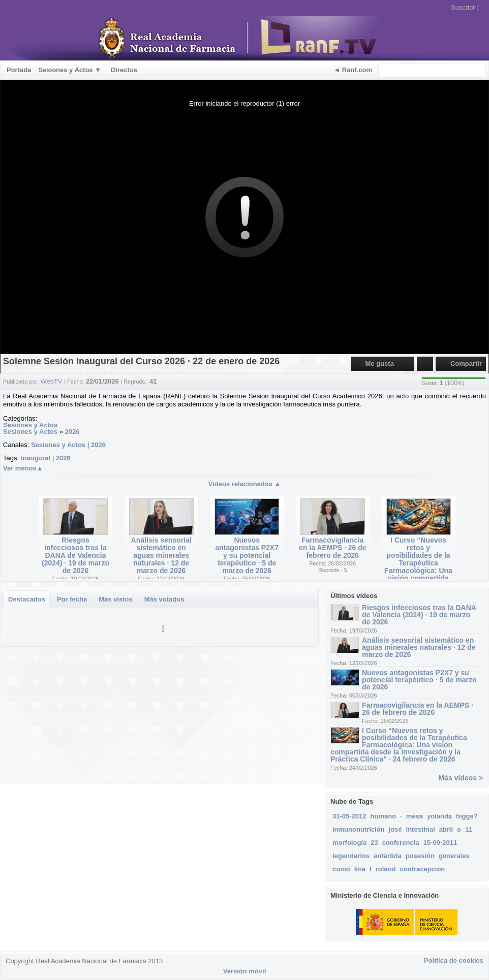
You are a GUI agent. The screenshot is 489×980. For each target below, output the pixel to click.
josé (395, 829)
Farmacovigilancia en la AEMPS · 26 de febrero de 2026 (333, 548)
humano (384, 816)
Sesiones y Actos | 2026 (68, 445)
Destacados (27, 599)
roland (386, 869)
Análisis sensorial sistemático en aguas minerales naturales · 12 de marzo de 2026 (161, 555)
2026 (72, 432)
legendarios (351, 856)
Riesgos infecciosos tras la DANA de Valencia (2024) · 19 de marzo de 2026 (75, 555)
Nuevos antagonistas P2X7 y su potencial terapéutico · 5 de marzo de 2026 (247, 555)
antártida (388, 856)
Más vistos (115, 599)
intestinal (421, 829)
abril (446, 829)
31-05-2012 (349, 816)
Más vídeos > (461, 778)
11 (469, 829)
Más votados (164, 599)
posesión (420, 856)
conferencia (401, 843)
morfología (349, 843)
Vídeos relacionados (245, 484)
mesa (415, 816)
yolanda (439, 816)
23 (374, 843)
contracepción (422, 869)
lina (360, 869)
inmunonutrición (359, 829)
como (341, 869)
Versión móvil (245, 971)
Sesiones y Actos (30, 425)
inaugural (36, 458)
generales (454, 856)
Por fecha (72, 599)
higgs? (467, 816)
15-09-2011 (440, 843)
